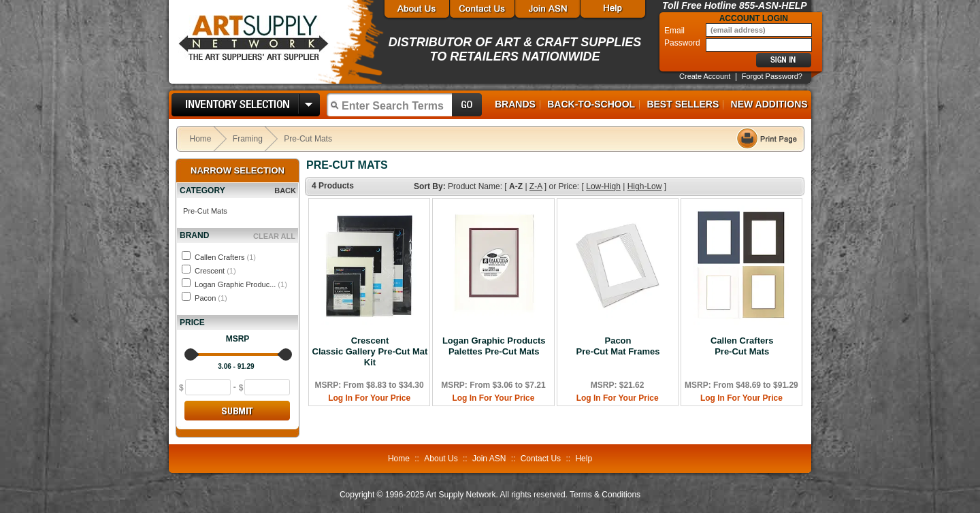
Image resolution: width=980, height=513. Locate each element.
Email (675, 31)
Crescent (215, 271)
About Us (441, 459)
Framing (248, 139)
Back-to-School (591, 104)
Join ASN (489, 459)
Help (584, 459)
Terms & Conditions (605, 495)
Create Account (705, 76)
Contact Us (541, 459)
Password (683, 43)
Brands (515, 104)
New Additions (769, 104)
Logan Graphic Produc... (241, 284)
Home (201, 139)
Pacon (211, 298)
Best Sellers (683, 104)
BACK (285, 191)
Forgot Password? (772, 76)
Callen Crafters (225, 257)
